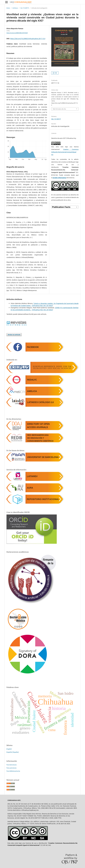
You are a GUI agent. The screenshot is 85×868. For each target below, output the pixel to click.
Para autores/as (11, 768)
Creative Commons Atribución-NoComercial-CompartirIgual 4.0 (65, 152)
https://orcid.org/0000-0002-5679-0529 (17, 33)
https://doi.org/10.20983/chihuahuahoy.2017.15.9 (28, 39)
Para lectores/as (12, 765)
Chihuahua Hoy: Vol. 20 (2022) (42, 306)
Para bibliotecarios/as (13, 771)
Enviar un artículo (14, 335)
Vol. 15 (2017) (25, 8)
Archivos (15, 8)
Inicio (8, 8)
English (9, 749)
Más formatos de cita (59, 109)
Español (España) (13, 752)
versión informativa (59, 178)
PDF (56, 73)
